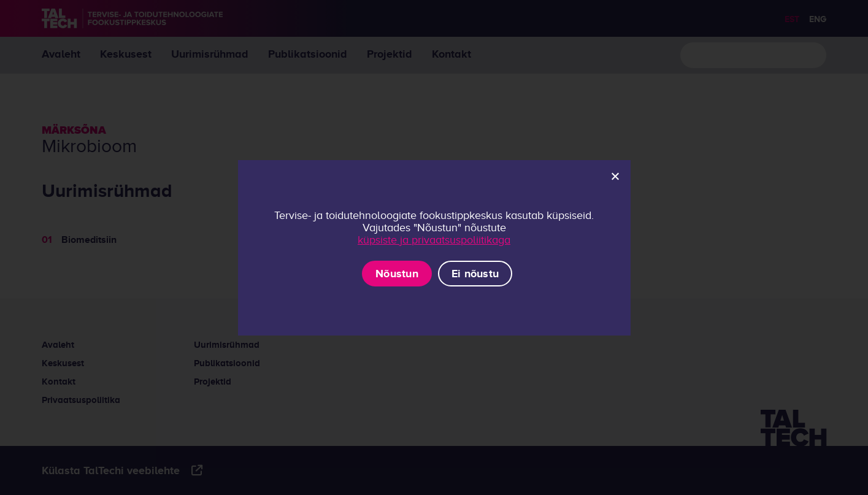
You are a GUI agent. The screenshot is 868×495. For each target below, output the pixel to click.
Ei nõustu (475, 274)
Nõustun (397, 274)
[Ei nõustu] (615, 176)
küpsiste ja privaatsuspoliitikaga (434, 240)
